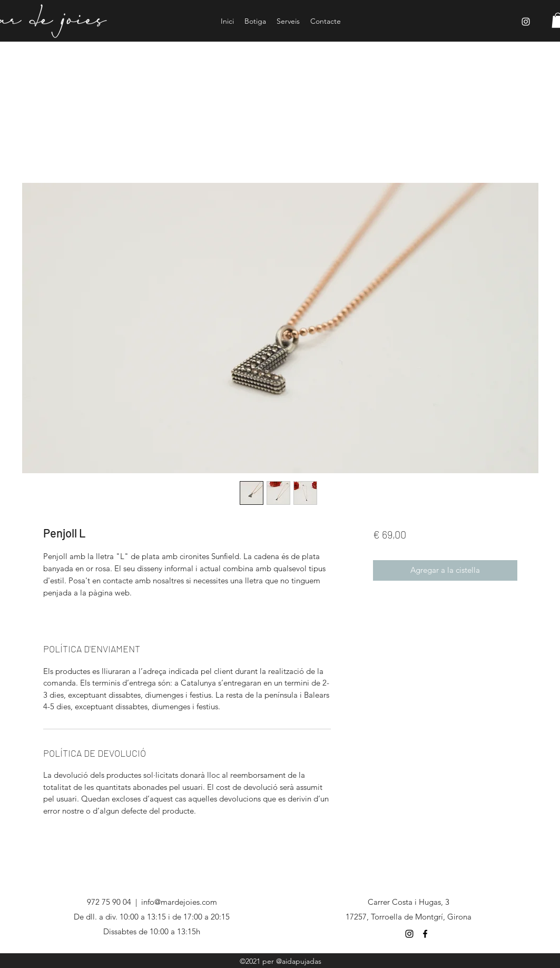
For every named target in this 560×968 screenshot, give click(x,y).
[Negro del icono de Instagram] (409, 934)
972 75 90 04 (109, 902)
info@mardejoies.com (179, 902)
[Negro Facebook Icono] (425, 934)
